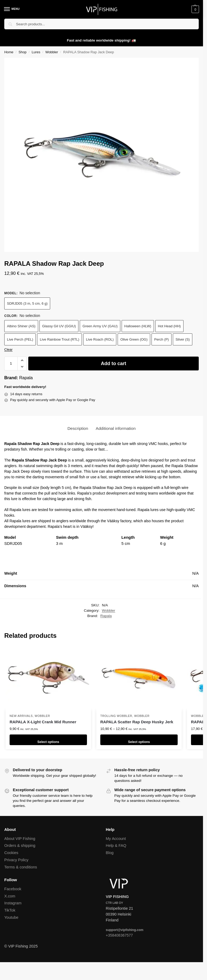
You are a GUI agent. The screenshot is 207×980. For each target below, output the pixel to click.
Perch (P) (162, 339)
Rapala (26, 378)
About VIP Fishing (20, 839)
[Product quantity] (11, 364)
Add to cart (114, 364)
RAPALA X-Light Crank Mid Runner (43, 722)
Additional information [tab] (116, 428)
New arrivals (21, 716)
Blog (110, 853)
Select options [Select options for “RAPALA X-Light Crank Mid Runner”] (48, 740)
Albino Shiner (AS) (21, 326)
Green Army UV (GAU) (100, 326)
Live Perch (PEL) (20, 339)
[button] (195, 9)
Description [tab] (78, 428)
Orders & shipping (20, 846)
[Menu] (12, 9)
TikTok (10, 910)
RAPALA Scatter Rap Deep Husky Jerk (137, 722)
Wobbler (52, 52)
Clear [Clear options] (8, 350)
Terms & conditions (21, 867)
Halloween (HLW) (138, 326)
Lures (36, 52)
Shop (23, 52)
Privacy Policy (16, 860)
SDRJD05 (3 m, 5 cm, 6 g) (27, 303)
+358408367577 (120, 935)
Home (9, 52)
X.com (10, 896)
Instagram (13, 903)
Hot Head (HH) (169, 326)
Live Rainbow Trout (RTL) (59, 339)
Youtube (11, 917)
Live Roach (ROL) (100, 339)
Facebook (13, 889)
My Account (116, 839)
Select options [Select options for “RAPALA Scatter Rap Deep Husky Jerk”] (139, 740)
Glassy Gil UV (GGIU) (59, 326)
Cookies (11, 853)
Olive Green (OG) (134, 339)
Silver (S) (183, 339)
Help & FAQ (116, 846)
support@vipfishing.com (125, 930)
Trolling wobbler (116, 716)
